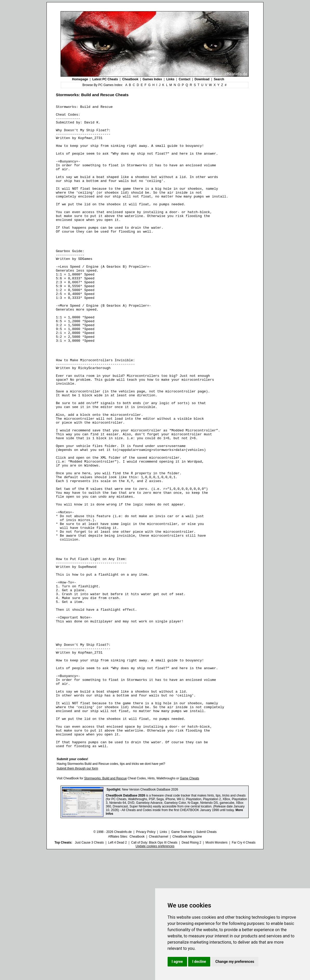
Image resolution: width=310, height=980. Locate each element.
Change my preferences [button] (235, 962)
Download (202, 79)
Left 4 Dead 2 (117, 971)
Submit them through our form (77, 897)
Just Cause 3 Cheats (89, 971)
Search (219, 79)
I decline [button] (199, 962)
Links (170, 79)
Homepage (80, 79)
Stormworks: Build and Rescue (105, 907)
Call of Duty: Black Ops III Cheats (154, 971)
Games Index (152, 79)
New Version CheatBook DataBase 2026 (150, 918)
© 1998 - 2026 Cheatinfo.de (113, 961)
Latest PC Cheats (105, 79)
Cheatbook (130, 79)
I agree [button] (177, 962)
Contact (185, 79)
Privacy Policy (146, 961)
